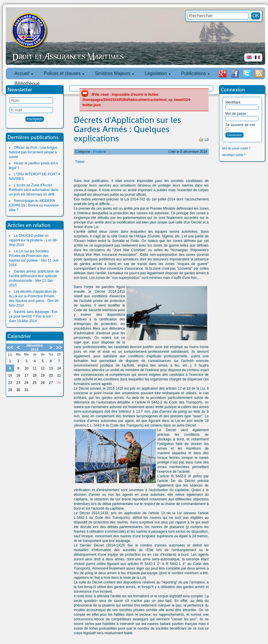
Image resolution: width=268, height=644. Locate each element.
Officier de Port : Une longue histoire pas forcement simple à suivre (33, 152)
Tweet (80, 162)
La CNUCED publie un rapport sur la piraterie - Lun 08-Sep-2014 (33, 240)
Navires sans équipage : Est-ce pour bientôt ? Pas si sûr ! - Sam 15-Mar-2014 (33, 316)
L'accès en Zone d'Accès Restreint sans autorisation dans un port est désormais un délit (34, 190)
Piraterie (100, 152)
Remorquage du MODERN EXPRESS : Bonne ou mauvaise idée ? (34, 205)
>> (59, 348)
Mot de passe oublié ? (236, 148)
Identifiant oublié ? (234, 155)
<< (10, 348)
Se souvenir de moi (240, 125)
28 (59, 383)
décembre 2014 (35, 348)
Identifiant (233, 102)
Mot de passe (236, 114)
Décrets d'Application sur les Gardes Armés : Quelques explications (128, 129)
